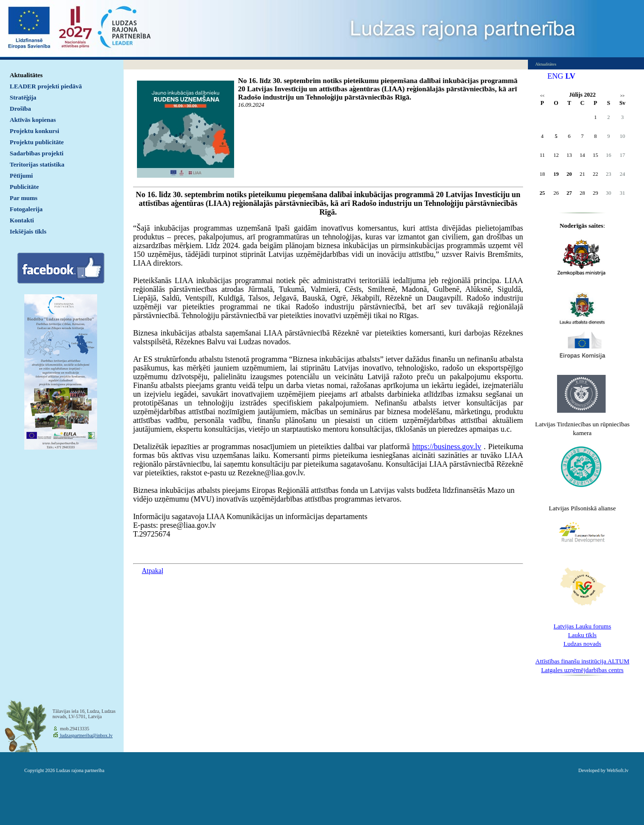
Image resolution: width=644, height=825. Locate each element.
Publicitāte (24, 187)
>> (622, 96)
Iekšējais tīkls (28, 231)
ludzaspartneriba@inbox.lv (86, 735)
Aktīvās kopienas (33, 120)
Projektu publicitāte (37, 142)
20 (569, 174)
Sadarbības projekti (37, 153)
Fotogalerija (26, 209)
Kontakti (22, 220)
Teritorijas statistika (37, 164)
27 (569, 193)
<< (542, 96)
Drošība (20, 109)
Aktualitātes (26, 75)
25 (542, 193)
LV (570, 76)
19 (556, 174)
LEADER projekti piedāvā (46, 86)
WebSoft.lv (618, 770)
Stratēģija (23, 97)
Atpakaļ (153, 571)
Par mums (24, 198)
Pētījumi (21, 176)
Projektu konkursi (34, 131)
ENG (555, 76)
